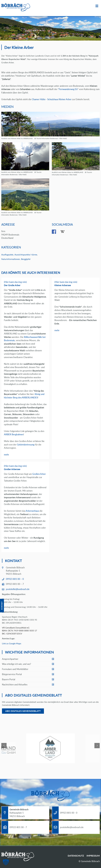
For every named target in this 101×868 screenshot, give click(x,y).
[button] (6, 862)
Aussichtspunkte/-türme (26, 255)
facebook (56, 232)
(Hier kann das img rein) (15, 282)
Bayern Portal (9, 679)
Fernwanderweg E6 (68, 89)
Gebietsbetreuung (26, 445)
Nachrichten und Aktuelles (15, 685)
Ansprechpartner (10, 659)
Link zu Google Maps (12, 643)
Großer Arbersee (12, 469)
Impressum (93, 856)
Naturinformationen (11, 259)
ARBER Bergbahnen (14, 434)
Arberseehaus (32, 511)
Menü (97, 6)
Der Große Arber (12, 285)
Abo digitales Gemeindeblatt (23, 711)
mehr (6, 455)
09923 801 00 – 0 (15, 579)
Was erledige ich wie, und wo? (17, 664)
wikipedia (65, 232)
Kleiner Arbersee (63, 285)
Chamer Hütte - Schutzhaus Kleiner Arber (52, 99)
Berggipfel (26, 259)
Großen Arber (39, 474)
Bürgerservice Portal (12, 674)
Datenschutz (76, 856)
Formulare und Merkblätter (15, 669)
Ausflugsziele (7, 255)
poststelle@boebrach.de (18, 589)
